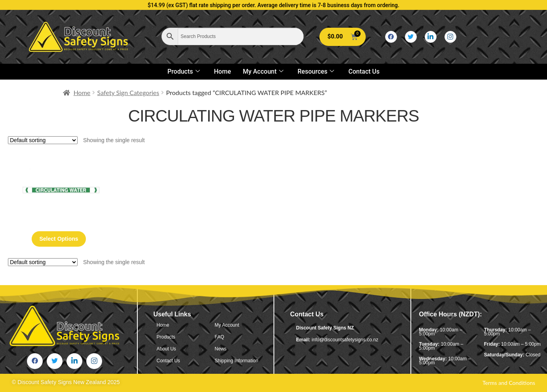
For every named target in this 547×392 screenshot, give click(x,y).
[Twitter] (411, 37)
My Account (263, 71)
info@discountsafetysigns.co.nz (345, 340)
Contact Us (364, 71)
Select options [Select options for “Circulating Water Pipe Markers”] (59, 239)
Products (184, 71)
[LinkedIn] (431, 37)
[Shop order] (43, 140)
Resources (316, 71)
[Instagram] (450, 37)
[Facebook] (391, 37)
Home (223, 71)
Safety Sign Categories (128, 92)
